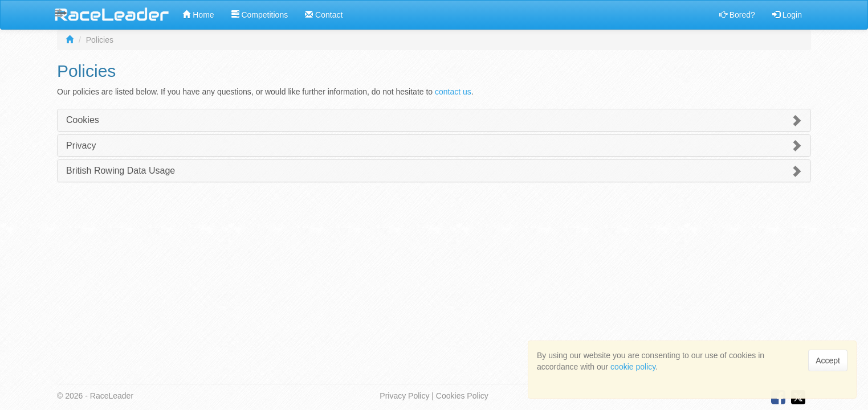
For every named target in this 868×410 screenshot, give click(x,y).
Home (198, 15)
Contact (324, 15)
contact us (453, 92)
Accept (828, 360)
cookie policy (633, 367)
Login (787, 15)
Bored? (737, 15)
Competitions (260, 15)
